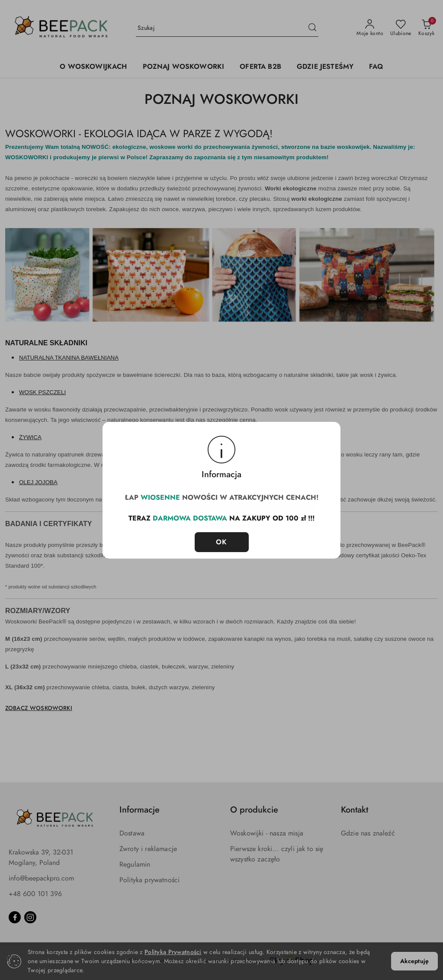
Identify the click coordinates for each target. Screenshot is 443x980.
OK (222, 538)
